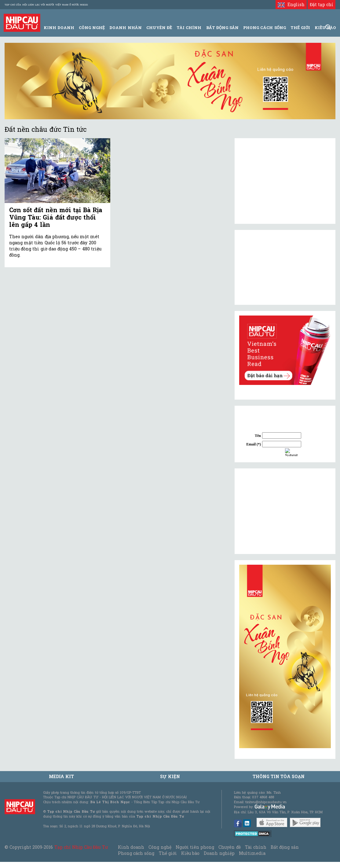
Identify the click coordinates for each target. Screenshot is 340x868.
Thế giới (300, 28)
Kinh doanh (131, 847)
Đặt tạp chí (322, 4)
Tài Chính (189, 28)
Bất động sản (222, 28)
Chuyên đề (159, 28)
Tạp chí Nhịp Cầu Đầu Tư (81, 847)
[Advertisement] (285, 511)
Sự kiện (170, 776)
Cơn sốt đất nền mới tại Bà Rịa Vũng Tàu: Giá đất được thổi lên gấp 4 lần (56, 217)
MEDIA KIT (61, 776)
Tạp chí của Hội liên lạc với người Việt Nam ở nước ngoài (46, 5)
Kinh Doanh (59, 28)
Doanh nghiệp (219, 853)
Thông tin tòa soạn (279, 776)
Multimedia (252, 853)
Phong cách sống (136, 853)
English (291, 4)
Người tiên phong (195, 847)
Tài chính (256, 847)
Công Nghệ (92, 28)
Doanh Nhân (125, 28)
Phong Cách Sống (264, 28)
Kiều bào (190, 853)
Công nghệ (160, 847)
